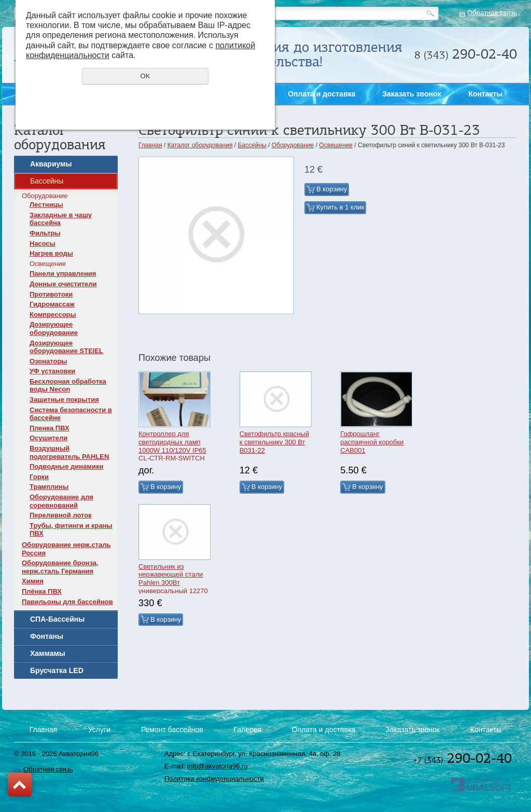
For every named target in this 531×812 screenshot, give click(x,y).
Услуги (99, 730)
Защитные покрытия (64, 400)
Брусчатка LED (57, 670)
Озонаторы (48, 361)
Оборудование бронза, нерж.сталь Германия (60, 567)
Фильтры (45, 233)
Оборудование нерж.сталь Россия (66, 549)
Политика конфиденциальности (214, 779)
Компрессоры (53, 314)
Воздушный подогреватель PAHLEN (69, 452)
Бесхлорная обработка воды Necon (68, 386)
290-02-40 (462, 758)
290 (466, 54)
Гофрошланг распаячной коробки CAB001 (372, 442)
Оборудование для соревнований (61, 501)
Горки (39, 477)
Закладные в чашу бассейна (61, 219)
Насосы (43, 243)
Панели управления (63, 274)
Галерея (247, 730)
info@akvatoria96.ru (218, 766)
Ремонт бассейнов (172, 730)
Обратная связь (492, 13)
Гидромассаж (52, 304)
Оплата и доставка (322, 94)
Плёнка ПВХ (42, 591)
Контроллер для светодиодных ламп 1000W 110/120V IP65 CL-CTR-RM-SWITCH (172, 446)
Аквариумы (51, 164)
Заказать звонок (516, 207)
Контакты (485, 94)
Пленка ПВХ (50, 428)
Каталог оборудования (200, 145)
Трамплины (49, 487)
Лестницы (46, 205)
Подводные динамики (66, 466)
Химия (33, 581)
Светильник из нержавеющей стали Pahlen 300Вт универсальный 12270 (173, 579)
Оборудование (45, 196)
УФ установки (52, 371)
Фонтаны (47, 636)
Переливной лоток (61, 515)
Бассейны (47, 181)
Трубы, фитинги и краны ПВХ (71, 530)
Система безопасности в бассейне (71, 414)
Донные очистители (63, 284)
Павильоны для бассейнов (67, 602)
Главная (150, 145)
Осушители (48, 438)
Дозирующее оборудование (54, 328)
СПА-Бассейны (57, 619)
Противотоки (51, 294)
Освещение (48, 264)
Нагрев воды (51, 253)
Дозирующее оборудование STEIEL (66, 347)
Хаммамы (48, 653)
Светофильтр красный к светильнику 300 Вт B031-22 (275, 442)
